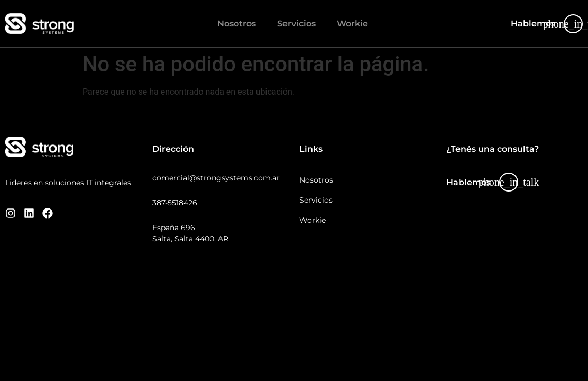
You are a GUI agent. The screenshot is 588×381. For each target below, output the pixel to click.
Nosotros (237, 24)
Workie (352, 24)
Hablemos (533, 24)
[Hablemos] (573, 24)
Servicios (296, 24)
